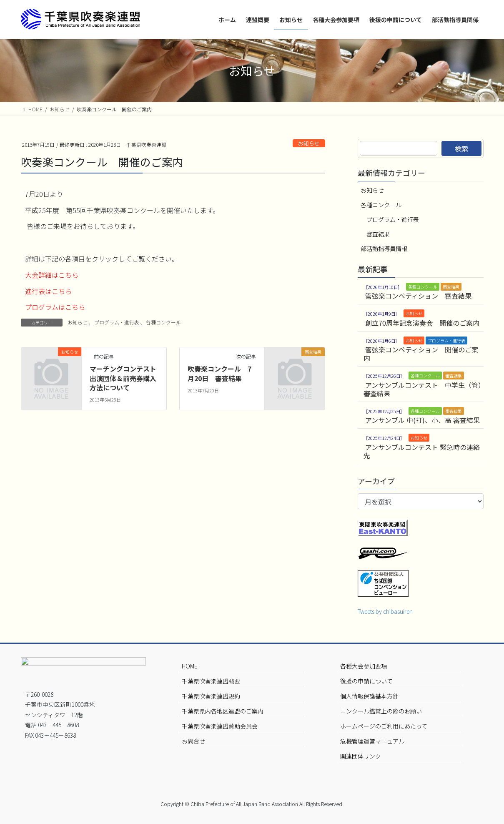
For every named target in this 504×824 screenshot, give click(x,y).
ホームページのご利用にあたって (384, 726)
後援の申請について (366, 681)
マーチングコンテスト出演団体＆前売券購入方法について (123, 378)
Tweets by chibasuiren (385, 611)
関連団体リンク (361, 756)
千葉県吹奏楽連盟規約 (211, 696)
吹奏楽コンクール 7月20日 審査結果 (219, 373)
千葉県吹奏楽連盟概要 (211, 681)
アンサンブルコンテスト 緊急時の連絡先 (422, 451)
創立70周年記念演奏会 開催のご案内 (422, 323)
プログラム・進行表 (117, 322)
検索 (461, 148)
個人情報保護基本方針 (369, 696)
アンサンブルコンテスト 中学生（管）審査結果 (423, 389)
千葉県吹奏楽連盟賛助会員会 (220, 726)
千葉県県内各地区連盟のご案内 (223, 711)
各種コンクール (163, 322)
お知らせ (309, 143)
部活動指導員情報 (384, 249)
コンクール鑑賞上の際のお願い (381, 711)
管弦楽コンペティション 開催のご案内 (421, 354)
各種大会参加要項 (364, 666)
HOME (190, 666)
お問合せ (193, 741)
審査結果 (378, 234)
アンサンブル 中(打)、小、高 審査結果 (423, 420)
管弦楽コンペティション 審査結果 (418, 296)
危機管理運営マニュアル (372, 741)
